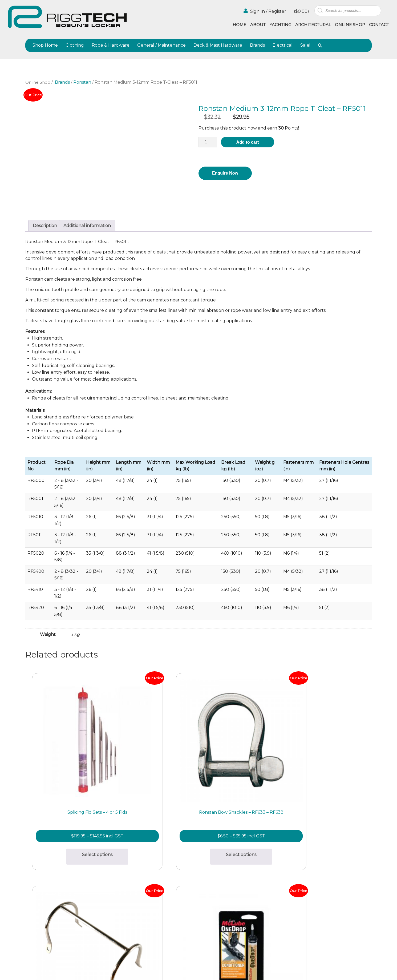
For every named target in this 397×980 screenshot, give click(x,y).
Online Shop (350, 25)
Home (239, 25)
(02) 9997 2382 (109, 872)
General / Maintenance (161, 45)
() (301, 11)
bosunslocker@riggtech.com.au (127, 866)
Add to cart (248, 142)
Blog (253, 890)
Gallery (206, 884)
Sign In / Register (265, 11)
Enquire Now (225, 173)
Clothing (75, 45)
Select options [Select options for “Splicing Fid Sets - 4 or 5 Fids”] (68, 797)
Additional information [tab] (87, 226)
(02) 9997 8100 (108, 916)
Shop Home (45, 45)
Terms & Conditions (218, 902)
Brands (257, 45)
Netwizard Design (375, 970)
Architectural (313, 25)
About (258, 25)
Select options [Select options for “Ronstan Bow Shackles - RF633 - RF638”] (155, 797)
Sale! (305, 45)
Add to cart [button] (242, 797)
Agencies (257, 884)
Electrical (283, 45)
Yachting (280, 25)
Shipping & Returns (218, 896)
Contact (379, 25)
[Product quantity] (208, 142)
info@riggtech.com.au (117, 910)
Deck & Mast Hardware (218, 45)
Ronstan (82, 82)
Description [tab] (45, 226)
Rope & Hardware (111, 45)
